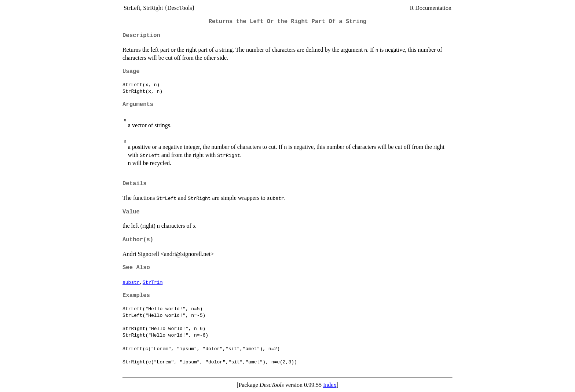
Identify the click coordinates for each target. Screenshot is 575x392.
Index (330, 385)
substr (131, 282)
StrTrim (153, 282)
